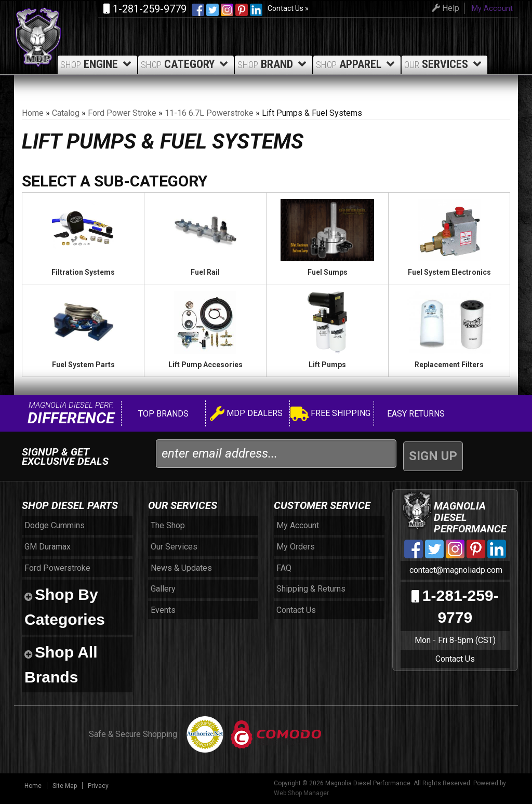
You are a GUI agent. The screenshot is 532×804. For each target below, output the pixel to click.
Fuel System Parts (83, 365)
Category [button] (186, 64)
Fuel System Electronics (449, 272)
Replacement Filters (449, 365)
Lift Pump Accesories (205, 365)
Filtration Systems (83, 272)
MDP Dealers (246, 415)
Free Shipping (330, 415)
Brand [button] (274, 64)
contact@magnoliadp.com (455, 570)
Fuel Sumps (328, 272)
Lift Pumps (327, 365)
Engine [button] (97, 64)
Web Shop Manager (301, 793)
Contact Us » (288, 8)
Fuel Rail (205, 272)
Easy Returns (415, 414)
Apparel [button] (357, 64)
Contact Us (455, 659)
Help (444, 8)
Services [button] (444, 64)
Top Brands (162, 414)
